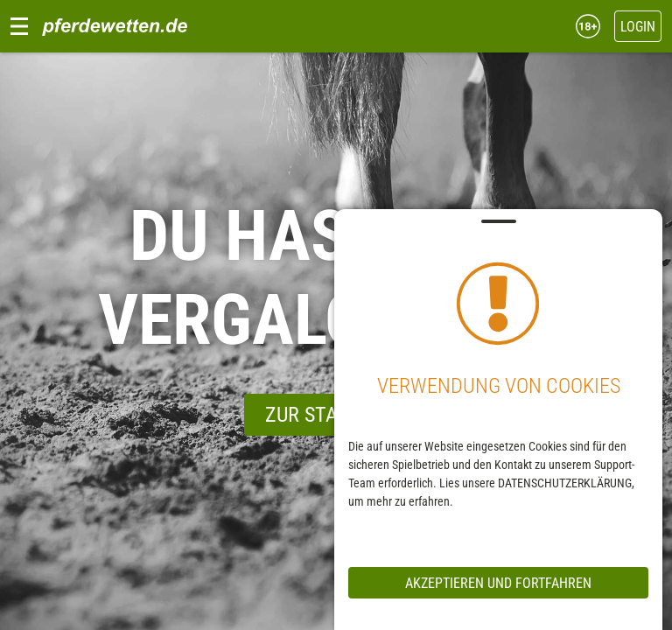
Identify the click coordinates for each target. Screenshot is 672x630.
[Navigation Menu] (19, 26)
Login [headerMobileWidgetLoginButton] (638, 27)
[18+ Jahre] (583, 25)
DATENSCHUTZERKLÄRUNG (564, 483)
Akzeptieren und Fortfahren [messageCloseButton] (497, 583)
